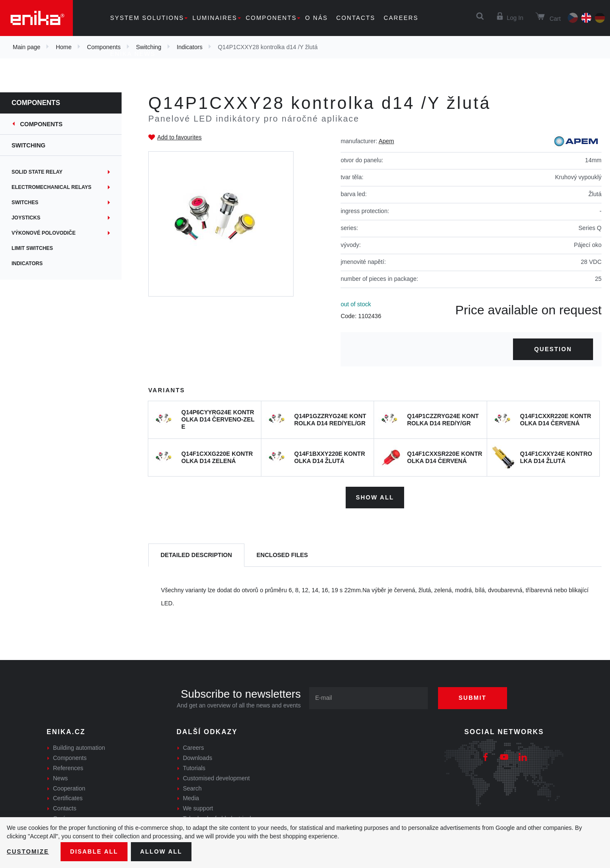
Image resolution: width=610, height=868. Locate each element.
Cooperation (69, 788)
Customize (28, 851)
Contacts (356, 18)
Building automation (79, 748)
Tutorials (194, 768)
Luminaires (215, 18)
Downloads (198, 758)
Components (271, 18)
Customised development (216, 778)
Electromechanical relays (57, 187)
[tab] (196, 555)
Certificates (68, 798)
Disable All (94, 851)
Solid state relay (42, 172)
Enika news (133, 54)
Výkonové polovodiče (49, 233)
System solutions (147, 18)
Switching (34, 145)
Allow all (162, 851)
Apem (387, 141)
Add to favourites (179, 137)
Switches (30, 202)
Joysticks (31, 218)
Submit (473, 698)
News (60, 778)
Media (191, 798)
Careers (401, 18)
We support (198, 808)
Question (553, 349)
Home (64, 47)
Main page (26, 47)
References (68, 768)
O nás (316, 18)
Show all (375, 497)
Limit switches (38, 248)
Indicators (33, 263)
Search (192, 788)
